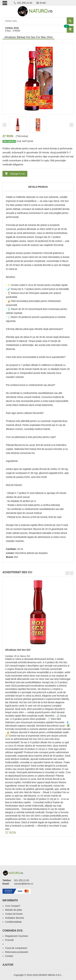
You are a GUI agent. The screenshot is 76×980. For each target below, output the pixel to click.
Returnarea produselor (17, 952)
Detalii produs (38, 187)
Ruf (16, 557)
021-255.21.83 (23, 3)
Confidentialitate (13, 922)
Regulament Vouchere (17, 936)
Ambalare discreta (14, 918)
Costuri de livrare (14, 914)
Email (41, 3)
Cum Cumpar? (13, 906)
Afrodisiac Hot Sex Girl (18, 650)
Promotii (9, 940)
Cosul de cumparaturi (16, 948)
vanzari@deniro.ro (24, 884)
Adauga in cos (17, 174)
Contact (9, 956)
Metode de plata (13, 910)
